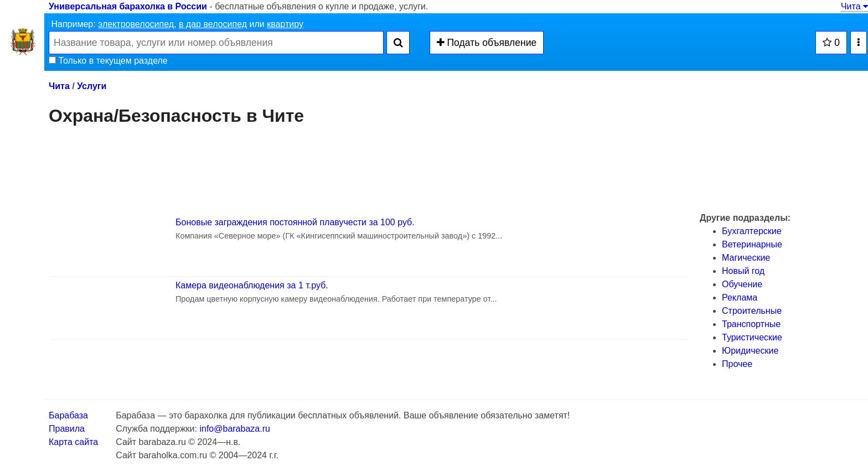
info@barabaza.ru (234, 429)
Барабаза (68, 415)
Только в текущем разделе (108, 61)
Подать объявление (487, 43)
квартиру (285, 24)
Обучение (742, 284)
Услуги (92, 86)
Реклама (740, 297)
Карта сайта (73, 442)
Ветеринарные (752, 244)
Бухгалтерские (752, 231)
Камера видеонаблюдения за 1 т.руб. (252, 285)
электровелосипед (136, 24)
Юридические (750, 351)
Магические (746, 258)
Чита (854, 6)
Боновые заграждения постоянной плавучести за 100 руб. (295, 222)
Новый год (743, 271)
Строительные (752, 311)
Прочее (737, 364)
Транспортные (751, 324)
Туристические (752, 337)
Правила (67, 429)
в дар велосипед (213, 24)
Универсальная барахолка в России (128, 6)
